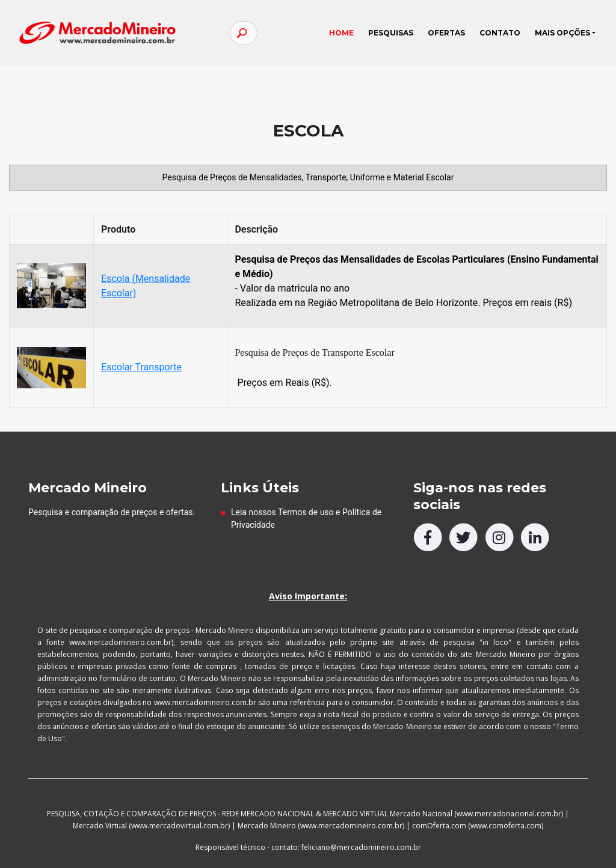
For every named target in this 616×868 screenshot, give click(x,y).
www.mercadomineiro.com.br (351, 826)
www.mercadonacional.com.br (509, 814)
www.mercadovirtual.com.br (180, 826)
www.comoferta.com (506, 826)
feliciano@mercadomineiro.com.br (361, 847)
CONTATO (499, 37)
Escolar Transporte (141, 367)
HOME (344, 34)
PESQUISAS (390, 37)
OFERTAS (445, 37)
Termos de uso (306, 512)
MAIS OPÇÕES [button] (561, 37)
